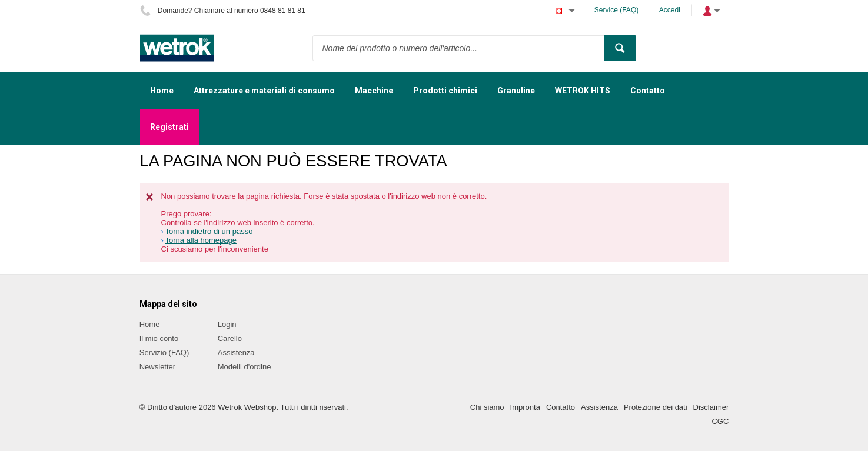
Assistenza (236, 353)
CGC (720, 421)
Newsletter (157, 367)
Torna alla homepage (201, 240)
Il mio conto (159, 338)
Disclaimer (711, 407)
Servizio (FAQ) (164, 353)
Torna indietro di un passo (209, 231)
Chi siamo (487, 407)
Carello (230, 338)
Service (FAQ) (616, 10)
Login (227, 324)
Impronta (525, 407)
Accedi (670, 10)
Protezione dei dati (656, 407)
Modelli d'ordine (245, 367)
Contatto (561, 407)
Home (150, 324)
